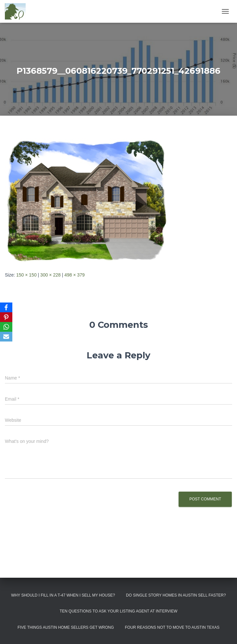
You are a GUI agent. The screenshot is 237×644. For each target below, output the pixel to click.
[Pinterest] (6, 317)
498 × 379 (75, 275)
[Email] (6, 337)
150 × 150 (26, 275)
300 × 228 (50, 275)
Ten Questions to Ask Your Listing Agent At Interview (119, 611)
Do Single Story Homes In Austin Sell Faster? (176, 595)
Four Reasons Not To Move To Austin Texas (172, 627)
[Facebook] (6, 307)
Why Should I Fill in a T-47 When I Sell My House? (63, 595)
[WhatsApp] (6, 327)
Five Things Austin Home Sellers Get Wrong (66, 627)
